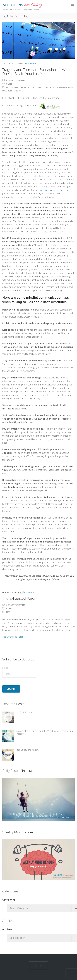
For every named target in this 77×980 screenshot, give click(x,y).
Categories (9, 900)
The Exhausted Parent (20, 598)
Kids (8, 87)
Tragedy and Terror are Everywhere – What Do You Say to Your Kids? (36, 72)
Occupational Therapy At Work (42, 87)
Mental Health (18, 87)
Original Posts (67, 87)
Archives (7, 929)
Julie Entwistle (30, 63)
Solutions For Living (13, 91)
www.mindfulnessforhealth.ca (53, 190)
